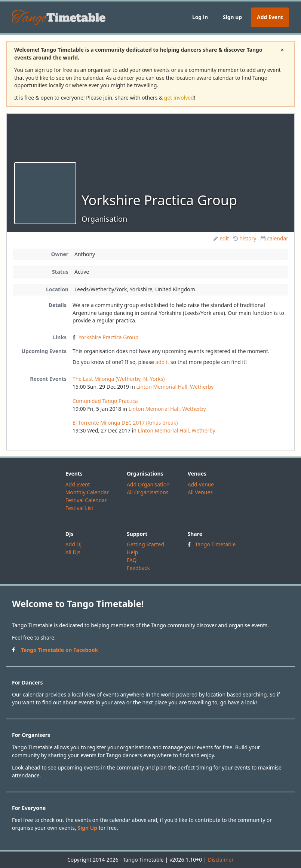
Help (132, 552)
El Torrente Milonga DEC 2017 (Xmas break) (125, 423)
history (245, 238)
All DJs (73, 552)
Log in (200, 17)
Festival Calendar (86, 500)
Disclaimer (221, 860)
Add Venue (201, 484)
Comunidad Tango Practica (105, 401)
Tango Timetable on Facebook (59, 650)
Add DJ (74, 544)
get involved (179, 98)
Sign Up (88, 828)
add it (162, 362)
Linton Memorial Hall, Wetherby (175, 387)
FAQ (132, 560)
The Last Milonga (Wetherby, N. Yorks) (119, 379)
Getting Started (145, 544)
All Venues (200, 492)
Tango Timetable (216, 544)
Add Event (270, 17)
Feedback (138, 568)
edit (221, 238)
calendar (274, 238)
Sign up (232, 17)
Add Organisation (148, 484)
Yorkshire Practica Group (109, 337)
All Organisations (148, 492)
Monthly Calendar (87, 492)
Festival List (79, 508)
